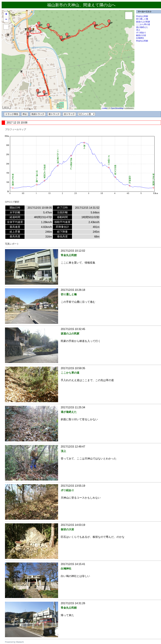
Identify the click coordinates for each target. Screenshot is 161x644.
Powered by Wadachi (14, 642)
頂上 (138, 30)
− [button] (6, 20)
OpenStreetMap (117, 108)
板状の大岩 (141, 35)
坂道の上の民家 (143, 22)
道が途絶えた (142, 27)
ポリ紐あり (141, 33)
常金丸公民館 (142, 16)
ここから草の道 (143, 24)
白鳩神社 (140, 38)
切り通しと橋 (142, 19)
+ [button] (6, 14)
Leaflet (105, 108)
